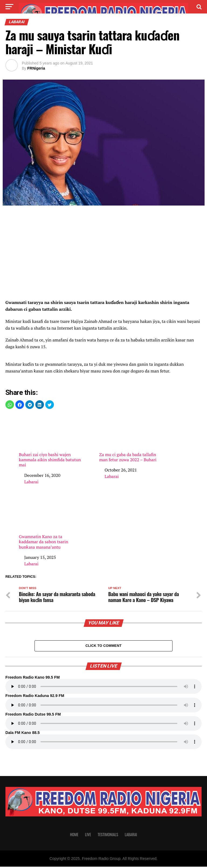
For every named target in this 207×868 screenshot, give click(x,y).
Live (88, 836)
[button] (10, 405)
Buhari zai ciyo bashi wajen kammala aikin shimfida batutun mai (50, 441)
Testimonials (108, 836)
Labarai (31, 482)
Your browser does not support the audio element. (103, 688)
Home (74, 836)
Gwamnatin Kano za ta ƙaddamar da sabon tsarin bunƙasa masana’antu (50, 523)
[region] (103, 254)
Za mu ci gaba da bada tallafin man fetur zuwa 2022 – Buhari (130, 438)
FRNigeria (36, 68)
